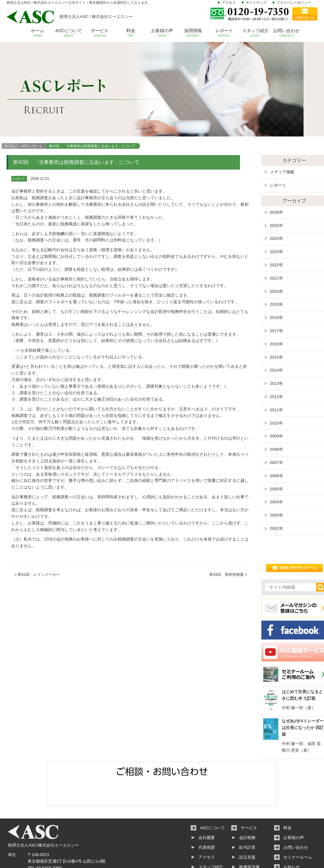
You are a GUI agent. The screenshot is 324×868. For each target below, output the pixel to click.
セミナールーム (298, 819)
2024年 (277, 201)
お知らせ (292, 829)
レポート (224, 33)
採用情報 (193, 33)
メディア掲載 (282, 134)
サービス (100, 33)
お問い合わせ (286, 33)
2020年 (277, 253)
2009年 (277, 398)
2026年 (277, 174)
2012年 (277, 359)
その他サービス (253, 839)
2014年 (277, 332)
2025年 (277, 187)
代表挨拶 (207, 810)
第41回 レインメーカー (39, 536)
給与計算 (247, 810)
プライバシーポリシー (294, 3)
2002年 (277, 491)
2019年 (277, 266)
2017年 (277, 293)
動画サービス (296, 839)
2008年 (277, 411)
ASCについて (69, 33)
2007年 (277, 425)
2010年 (277, 385)
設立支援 (247, 819)
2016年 (277, 306)
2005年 (277, 451)
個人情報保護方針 (300, 848)
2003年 (277, 477)
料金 (131, 33)
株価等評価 (249, 829)
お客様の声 (162, 33)
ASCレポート (32, 108)
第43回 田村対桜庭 (226, 536)
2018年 (277, 280)
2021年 (277, 240)
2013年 (277, 346)
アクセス (229, 3)
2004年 (277, 464)
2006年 (277, 438)
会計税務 (247, 800)
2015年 (277, 319)
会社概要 (207, 800)
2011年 (277, 372)
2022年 (277, 227)
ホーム (38, 33)
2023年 (277, 214)
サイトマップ (256, 3)
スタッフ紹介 (255, 33)
